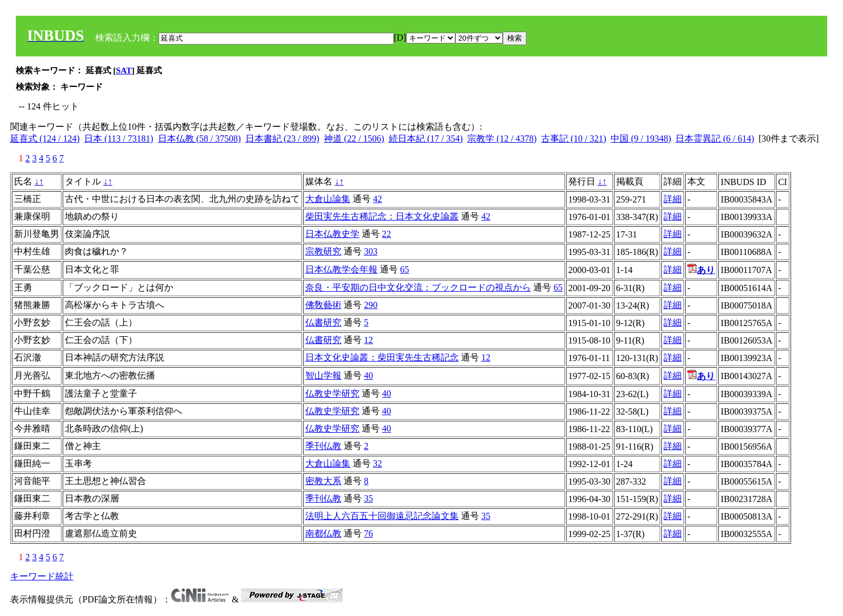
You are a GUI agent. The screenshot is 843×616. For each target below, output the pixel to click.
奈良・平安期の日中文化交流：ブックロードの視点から (418, 287)
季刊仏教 (323, 446)
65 (405, 269)
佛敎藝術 (323, 305)
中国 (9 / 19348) (641, 138)
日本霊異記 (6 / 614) (715, 138)
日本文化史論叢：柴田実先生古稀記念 (382, 357)
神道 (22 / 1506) (354, 138)
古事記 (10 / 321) (574, 138)
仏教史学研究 (332, 393)
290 (371, 305)
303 (371, 251)
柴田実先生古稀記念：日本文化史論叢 (382, 216)
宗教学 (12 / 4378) (502, 138)
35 (368, 498)
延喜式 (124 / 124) (45, 138)
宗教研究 (323, 251)
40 (368, 375)
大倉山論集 (328, 199)
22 (387, 234)
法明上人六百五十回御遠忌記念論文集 (382, 516)
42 (377, 199)
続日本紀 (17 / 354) (426, 138)
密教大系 (323, 481)
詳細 (673, 199)
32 (377, 463)
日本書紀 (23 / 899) (282, 138)
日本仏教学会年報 (341, 269)
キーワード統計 (42, 576)
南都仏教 (323, 533)
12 (368, 340)
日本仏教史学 (332, 234)
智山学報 (323, 375)
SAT (124, 71)
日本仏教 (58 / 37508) (199, 138)
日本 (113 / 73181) (119, 138)
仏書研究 (323, 322)
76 (368, 533)
